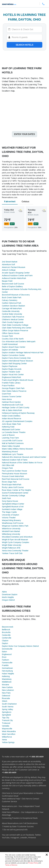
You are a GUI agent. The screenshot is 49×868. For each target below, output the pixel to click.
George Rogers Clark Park (13, 388)
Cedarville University (11, 311)
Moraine (5, 685)
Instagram (15, 838)
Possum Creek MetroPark (13, 476)
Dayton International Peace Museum (17, 361)
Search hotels (24, 45)
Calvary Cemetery (10, 300)
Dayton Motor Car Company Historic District (20, 646)
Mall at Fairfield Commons (13, 443)
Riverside (6, 698)
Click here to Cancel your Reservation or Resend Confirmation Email (22, 795)
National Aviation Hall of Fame (15, 460)
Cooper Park (7, 336)
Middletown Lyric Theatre (13, 454)
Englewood (7, 654)
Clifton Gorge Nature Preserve (15, 330)
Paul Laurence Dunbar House (15, 471)
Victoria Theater (9, 518)
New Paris (6, 693)
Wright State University (12, 545)
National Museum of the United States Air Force (22, 462)
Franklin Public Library (11, 383)
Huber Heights (8, 674)
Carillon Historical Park (12, 303)
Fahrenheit (10, 201)
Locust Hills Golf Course (12, 440)
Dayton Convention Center (13, 355)
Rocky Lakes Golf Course (13, 487)
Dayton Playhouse (10, 366)
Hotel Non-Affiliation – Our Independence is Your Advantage (23, 814)
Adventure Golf (8, 264)
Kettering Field (8, 427)
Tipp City (6, 718)
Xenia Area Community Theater (15, 551)
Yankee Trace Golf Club (12, 553)
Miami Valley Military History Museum (17, 449)
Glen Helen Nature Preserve (14, 391)
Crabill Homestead (10, 344)
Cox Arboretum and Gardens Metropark (19, 341)
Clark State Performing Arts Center (17, 328)
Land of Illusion (8, 435)
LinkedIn (24, 838)
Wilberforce (7, 737)
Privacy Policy (33, 863)
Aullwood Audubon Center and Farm (17, 275)
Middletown (7, 682)
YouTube (6, 838)
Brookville (6, 632)
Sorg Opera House (10, 501)
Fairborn (5, 660)
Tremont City (7, 720)
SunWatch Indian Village (12, 509)
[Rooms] (24, 37)
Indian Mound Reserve (12, 418)
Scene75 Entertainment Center (15, 493)
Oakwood (6, 696)
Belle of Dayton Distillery (12, 286)
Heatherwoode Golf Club (12, 405)
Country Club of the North (13, 339)
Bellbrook (6, 630)
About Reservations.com (12, 823)
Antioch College (9, 270)
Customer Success (26, 826)
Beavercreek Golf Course (13, 284)
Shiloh (5, 701)
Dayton (5, 643)
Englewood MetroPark (11, 377)
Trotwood (6, 723)
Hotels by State (10, 826)
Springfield (6, 715)
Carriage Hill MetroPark (12, 308)
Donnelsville (7, 649)
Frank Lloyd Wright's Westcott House (18, 380)
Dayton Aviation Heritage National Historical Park (23, 352)
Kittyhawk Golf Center (11, 429)
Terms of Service (11, 865)
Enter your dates (24, 134)
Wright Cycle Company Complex (16, 542)
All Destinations (31, 823)
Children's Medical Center (13, 319)
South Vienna (8, 707)
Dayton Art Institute (10, 350)
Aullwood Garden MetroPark (14, 278)
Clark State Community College (15, 325)
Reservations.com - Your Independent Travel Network (21, 808)
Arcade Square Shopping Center (16, 273)
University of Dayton (11, 515)
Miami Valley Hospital (11, 446)
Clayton (5, 641)
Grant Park (6, 394)
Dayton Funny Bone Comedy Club (16, 358)
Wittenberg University (11, 534)
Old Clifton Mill (8, 465)
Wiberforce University (11, 529)
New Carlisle (7, 687)
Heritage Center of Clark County (16, 407)
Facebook (30, 835)
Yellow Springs (8, 742)
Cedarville (6, 635)
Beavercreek (8, 627)
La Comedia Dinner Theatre (14, 432)
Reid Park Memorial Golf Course (16, 479)
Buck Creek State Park (12, 297)
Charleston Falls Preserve (13, 317)
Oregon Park (7, 468)
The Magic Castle (9, 512)
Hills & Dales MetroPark (12, 410)
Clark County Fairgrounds (13, 322)
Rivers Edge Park (9, 482)
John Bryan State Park (11, 424)
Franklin (5, 665)
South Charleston (9, 704)
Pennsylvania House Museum (15, 473)
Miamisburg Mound (10, 451)
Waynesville (7, 729)
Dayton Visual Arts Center (13, 374)
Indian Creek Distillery (11, 416)
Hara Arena (7, 399)
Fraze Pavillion (8, 385)
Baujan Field (7, 281)
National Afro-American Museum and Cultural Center (24, 457)
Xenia (4, 740)
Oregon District (8, 600)
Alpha (4, 592)
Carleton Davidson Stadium (13, 306)
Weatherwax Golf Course (13, 523)
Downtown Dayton (10, 594)
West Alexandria (9, 731)
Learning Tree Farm (10, 438)
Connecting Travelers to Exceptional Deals (20, 818)
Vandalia (6, 726)
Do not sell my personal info (16, 830)
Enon (4, 657)
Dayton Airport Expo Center (14, 347)
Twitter (38, 835)
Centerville (7, 638)
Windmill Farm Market (11, 531)
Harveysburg (7, 671)
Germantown (7, 668)
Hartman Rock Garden (11, 402)
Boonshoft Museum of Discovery (16, 295)
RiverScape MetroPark (12, 485)
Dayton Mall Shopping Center (14, 363)
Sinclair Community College (14, 496)
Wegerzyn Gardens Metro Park (15, 526)
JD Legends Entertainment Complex (17, 421)
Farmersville (7, 663)
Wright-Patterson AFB (11, 548)
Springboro (7, 712)
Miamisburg (7, 679)
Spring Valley (7, 709)
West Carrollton (9, 734)
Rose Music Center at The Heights (17, 490)
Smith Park (6, 498)
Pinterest (32, 838)
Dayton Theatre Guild (11, 372)
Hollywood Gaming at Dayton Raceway (18, 413)
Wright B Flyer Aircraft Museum (15, 540)
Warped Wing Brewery (11, 520)
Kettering (6, 676)
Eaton (4, 652)
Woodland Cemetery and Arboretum (17, 537)
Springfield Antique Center (13, 504)
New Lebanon (8, 690)
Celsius (25, 201)
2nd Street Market (10, 262)
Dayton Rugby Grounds (12, 369)
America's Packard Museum (14, 267)
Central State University (12, 314)
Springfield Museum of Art (13, 507)
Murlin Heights (8, 597)
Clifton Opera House (11, 333)
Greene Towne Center (12, 396)
